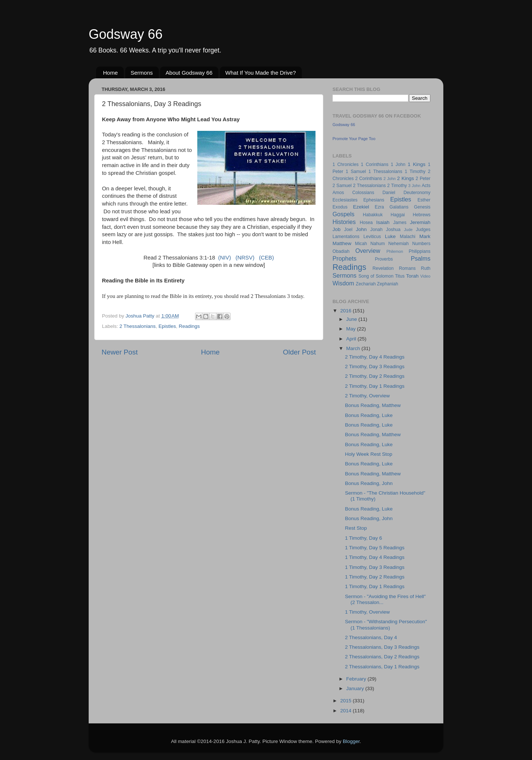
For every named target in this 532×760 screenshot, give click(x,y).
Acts (426, 186)
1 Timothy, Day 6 (364, 538)
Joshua (393, 230)
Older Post (299, 352)
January (356, 688)
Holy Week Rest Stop (369, 454)
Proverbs (384, 259)
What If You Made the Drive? (261, 73)
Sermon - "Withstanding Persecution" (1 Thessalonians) (386, 625)
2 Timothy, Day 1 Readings (375, 386)
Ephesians (374, 200)
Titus (400, 276)
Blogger (351, 741)
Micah (361, 244)
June (352, 319)
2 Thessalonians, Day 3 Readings (382, 647)
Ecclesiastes (345, 200)
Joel (348, 230)
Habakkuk (373, 215)
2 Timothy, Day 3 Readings (375, 367)
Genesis (422, 207)
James (400, 223)
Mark (425, 236)
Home (110, 73)
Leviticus (372, 237)
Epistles (167, 326)
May (352, 329)
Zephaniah (387, 284)
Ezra (379, 207)
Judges (423, 230)
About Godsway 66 (189, 73)
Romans (407, 268)
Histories (344, 222)
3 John (414, 186)
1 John (398, 164)
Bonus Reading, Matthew (373, 405)
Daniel (389, 193)
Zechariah (366, 284)
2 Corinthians (368, 179)
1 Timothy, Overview (367, 612)
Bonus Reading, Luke (369, 415)
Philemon (395, 251)
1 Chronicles (345, 164)
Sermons (142, 73)
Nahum (378, 244)
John (361, 229)
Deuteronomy (417, 193)
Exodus (340, 207)
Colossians (363, 193)
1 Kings (417, 164)
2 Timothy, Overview (367, 396)
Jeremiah (420, 222)
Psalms (421, 258)
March (354, 348)
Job (337, 229)
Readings (189, 326)
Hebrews (422, 215)
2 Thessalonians (137, 326)
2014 (347, 711)
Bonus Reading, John (369, 483)
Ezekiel (361, 207)
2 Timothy (397, 186)
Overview (368, 251)
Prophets (345, 258)
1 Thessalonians (385, 172)
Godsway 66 (126, 34)
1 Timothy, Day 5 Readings (375, 548)
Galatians (399, 207)
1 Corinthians (375, 164)
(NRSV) (245, 258)
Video (425, 276)
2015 (347, 701)
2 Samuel (342, 186)
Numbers (421, 244)
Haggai (398, 215)
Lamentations (346, 237)
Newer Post (120, 352)
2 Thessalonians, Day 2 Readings (382, 657)
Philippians (420, 251)
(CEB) (266, 258)
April (352, 339)
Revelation (383, 268)
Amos (338, 193)
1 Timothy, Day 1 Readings (375, 586)
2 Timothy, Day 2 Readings (375, 376)
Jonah (376, 230)
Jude (408, 230)
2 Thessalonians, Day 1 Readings (382, 667)
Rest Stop (356, 528)
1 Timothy (415, 172)
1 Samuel (356, 172)
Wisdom (343, 283)
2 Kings (406, 178)
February (357, 679)
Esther (424, 200)
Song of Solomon (376, 276)
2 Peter (423, 179)
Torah (412, 276)
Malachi (407, 237)
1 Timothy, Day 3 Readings (375, 567)
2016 (347, 311)
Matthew (342, 243)
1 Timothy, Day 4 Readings (375, 557)
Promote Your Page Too (354, 139)
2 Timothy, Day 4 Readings (375, 357)
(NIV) (224, 258)
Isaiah (383, 222)
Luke (390, 236)
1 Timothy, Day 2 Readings (375, 577)
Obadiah (341, 251)
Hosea (366, 223)
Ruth (426, 268)
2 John (390, 179)
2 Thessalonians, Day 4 (371, 637)
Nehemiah (398, 244)
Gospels (343, 214)
